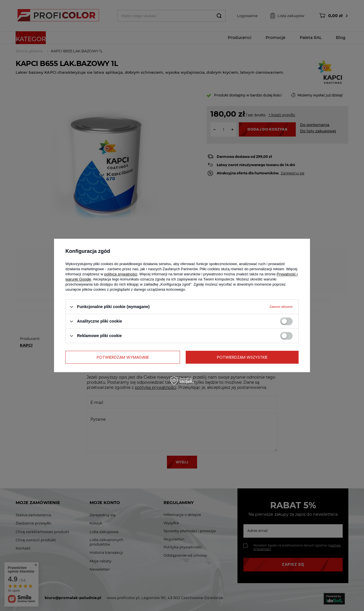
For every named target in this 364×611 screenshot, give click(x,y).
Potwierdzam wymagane (123, 357)
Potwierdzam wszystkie (242, 357)
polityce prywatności (121, 274)
